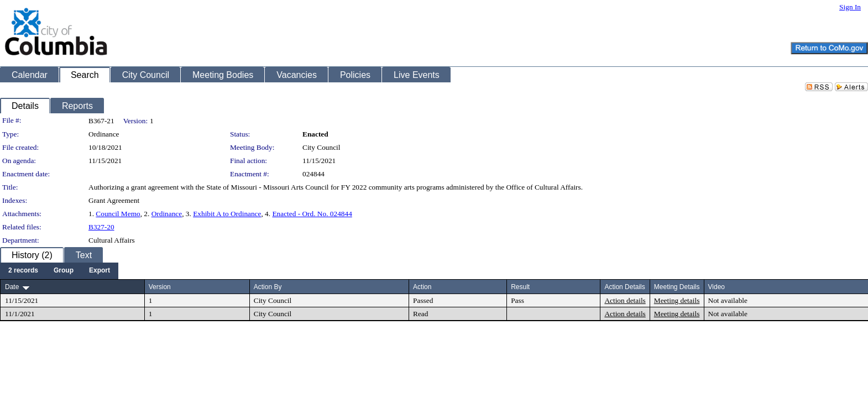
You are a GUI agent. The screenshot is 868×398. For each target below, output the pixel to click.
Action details (625, 300)
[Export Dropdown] (100, 271)
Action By (268, 287)
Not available (728, 300)
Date (12, 287)
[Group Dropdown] (64, 271)
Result (520, 287)
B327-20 (101, 227)
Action (422, 287)
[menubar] (59, 271)
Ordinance (167, 214)
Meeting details (677, 300)
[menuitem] (23, 271)
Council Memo (118, 214)
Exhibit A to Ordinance (227, 214)
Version (160, 287)
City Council (321, 147)
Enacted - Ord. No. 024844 (312, 214)
